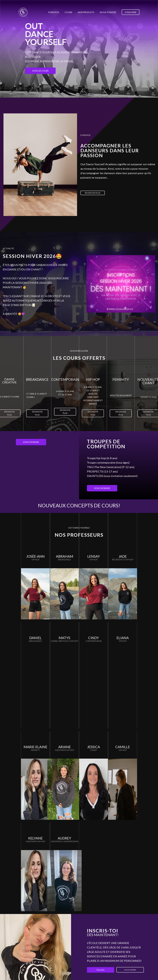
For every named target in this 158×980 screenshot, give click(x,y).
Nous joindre (108, 12)
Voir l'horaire (31, 442)
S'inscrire (131, 12)
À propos (54, 12)
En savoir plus (93, 193)
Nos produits (86, 12)
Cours (68, 12)
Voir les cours (40, 71)
